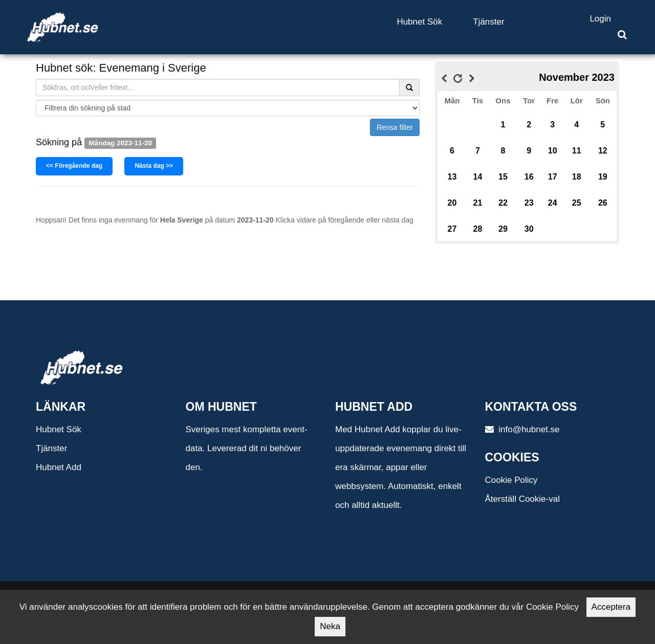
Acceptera (611, 607)
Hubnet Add (59, 467)
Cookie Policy (511, 480)
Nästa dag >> (154, 166)
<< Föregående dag (74, 166)
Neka (330, 626)
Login (600, 19)
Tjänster (488, 22)
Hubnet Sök (419, 22)
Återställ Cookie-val (522, 499)
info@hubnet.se (522, 429)
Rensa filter (395, 127)
